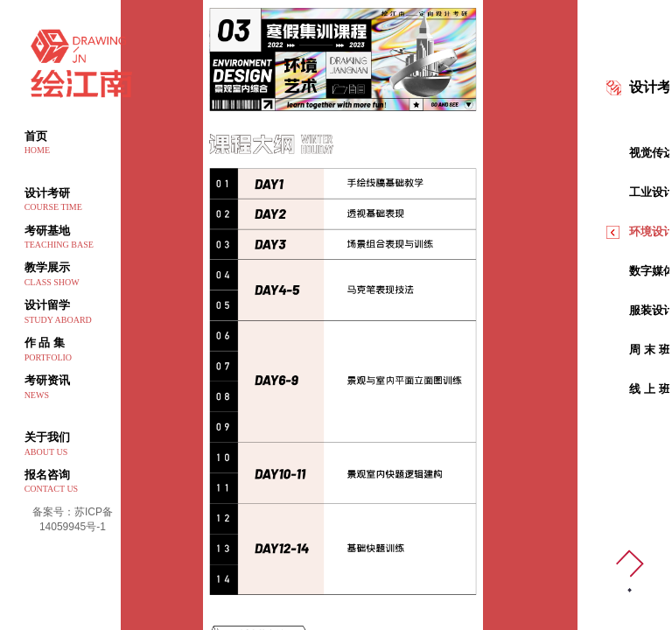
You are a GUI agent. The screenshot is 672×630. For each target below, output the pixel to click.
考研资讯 (73, 388)
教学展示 (73, 275)
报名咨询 (73, 482)
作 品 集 (73, 350)
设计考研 (73, 200)
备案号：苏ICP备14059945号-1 (73, 519)
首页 (73, 143)
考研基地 (73, 238)
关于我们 (73, 444)
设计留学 (73, 312)
